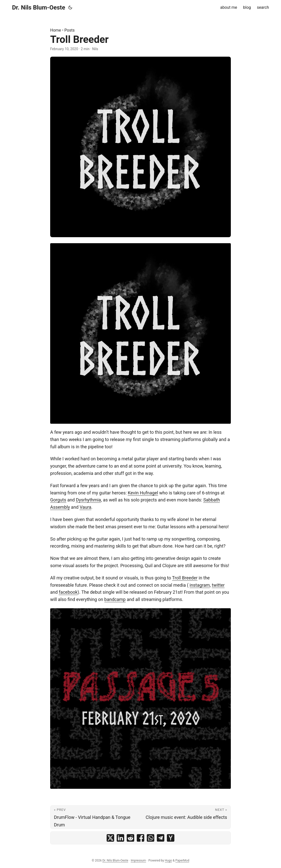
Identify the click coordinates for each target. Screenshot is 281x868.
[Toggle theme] (70, 8)
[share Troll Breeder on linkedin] (120, 838)
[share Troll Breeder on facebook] (140, 838)
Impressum (138, 860)
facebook (68, 592)
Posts (70, 30)
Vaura (85, 507)
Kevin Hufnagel (143, 493)
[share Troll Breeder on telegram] (161, 838)
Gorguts (58, 500)
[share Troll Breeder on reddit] (130, 838)
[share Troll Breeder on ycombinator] (171, 838)
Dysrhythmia (88, 500)
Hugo (168, 860)
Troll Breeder (185, 578)
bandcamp (115, 599)
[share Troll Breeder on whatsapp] (151, 838)
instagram (200, 585)
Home (56, 30)
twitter (218, 585)
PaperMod (182, 860)
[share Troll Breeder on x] (110, 838)
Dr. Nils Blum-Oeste (39, 8)
